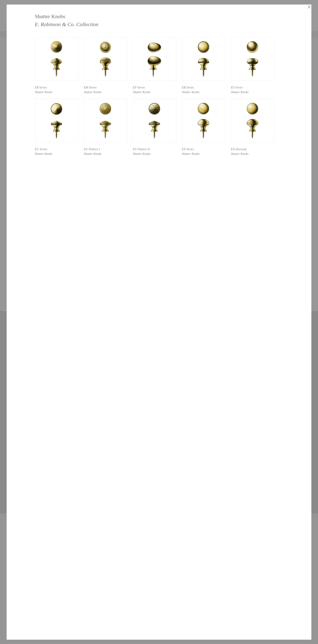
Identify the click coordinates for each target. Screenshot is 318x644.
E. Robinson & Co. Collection (67, 24)
